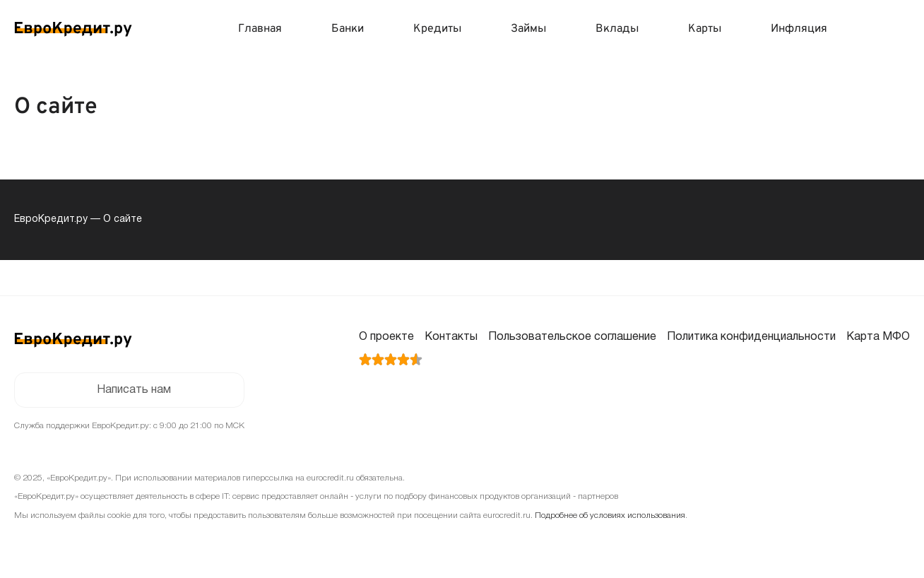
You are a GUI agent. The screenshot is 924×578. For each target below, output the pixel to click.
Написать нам (134, 390)
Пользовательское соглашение (572, 337)
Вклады (617, 29)
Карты (705, 29)
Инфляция (799, 29)
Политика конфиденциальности (751, 337)
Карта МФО (878, 337)
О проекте (386, 337)
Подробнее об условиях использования (610, 515)
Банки (348, 29)
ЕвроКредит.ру (51, 219)
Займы (528, 29)
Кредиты (437, 29)
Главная (260, 29)
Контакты (451, 337)
